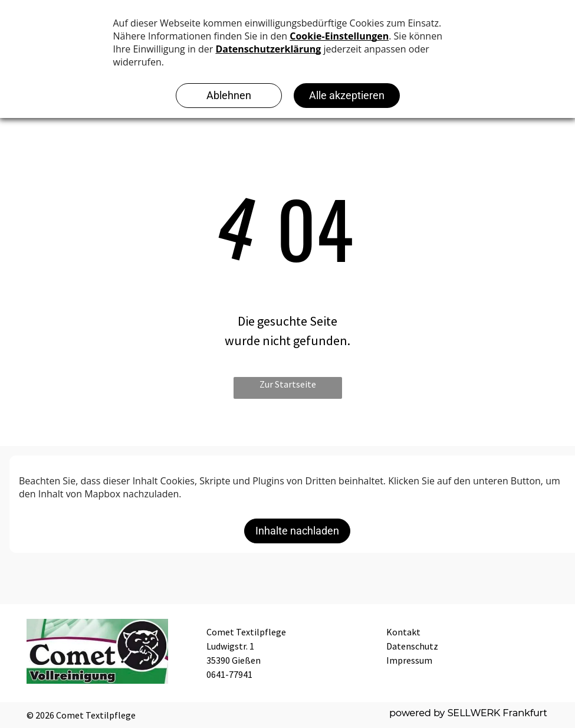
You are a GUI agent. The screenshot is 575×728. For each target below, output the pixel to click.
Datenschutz (412, 646)
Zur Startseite (288, 384)
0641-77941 (229, 674)
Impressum (409, 660)
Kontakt (403, 632)
